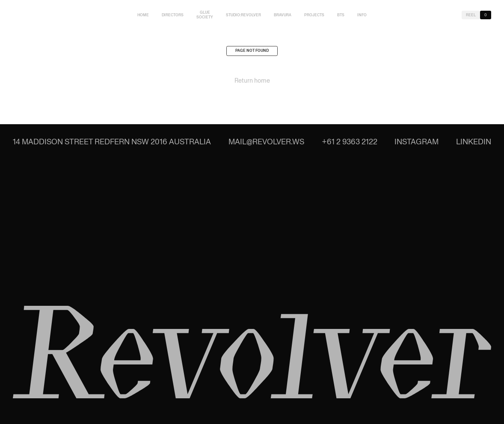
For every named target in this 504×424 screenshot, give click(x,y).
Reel (471, 15)
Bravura (283, 15)
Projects (314, 15)
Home (143, 15)
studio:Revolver (243, 15)
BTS (341, 15)
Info (362, 15)
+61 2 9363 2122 (350, 142)
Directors (173, 15)
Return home (252, 82)
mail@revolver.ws (266, 142)
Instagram (417, 142)
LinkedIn (474, 142)
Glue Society (205, 15)
